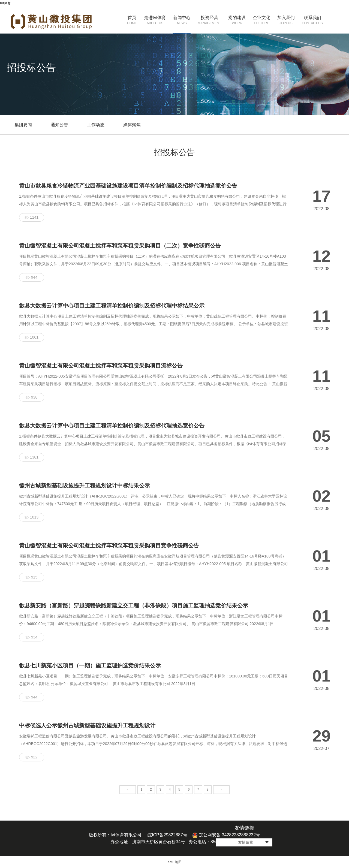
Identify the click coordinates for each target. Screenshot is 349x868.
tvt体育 (5, 3)
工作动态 (96, 125)
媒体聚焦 (132, 125)
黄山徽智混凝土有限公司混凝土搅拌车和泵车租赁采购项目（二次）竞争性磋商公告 (120, 246)
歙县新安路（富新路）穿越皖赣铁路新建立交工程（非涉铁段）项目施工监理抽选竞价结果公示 (134, 605)
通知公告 (59, 125)
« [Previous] (128, 789)
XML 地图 (174, 862)
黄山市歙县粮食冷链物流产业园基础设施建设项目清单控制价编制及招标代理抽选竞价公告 (128, 186)
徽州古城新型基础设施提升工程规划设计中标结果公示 (85, 486)
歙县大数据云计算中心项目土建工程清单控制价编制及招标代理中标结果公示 (112, 306)
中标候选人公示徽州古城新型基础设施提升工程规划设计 (87, 725)
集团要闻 (23, 125)
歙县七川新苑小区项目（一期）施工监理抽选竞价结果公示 (90, 665)
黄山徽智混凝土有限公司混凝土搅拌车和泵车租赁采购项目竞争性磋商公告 (109, 545)
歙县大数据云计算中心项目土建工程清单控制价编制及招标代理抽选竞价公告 (112, 426)
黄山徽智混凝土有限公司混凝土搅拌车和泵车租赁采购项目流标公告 (101, 366)
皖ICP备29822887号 (167, 835)
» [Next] (222, 789)
